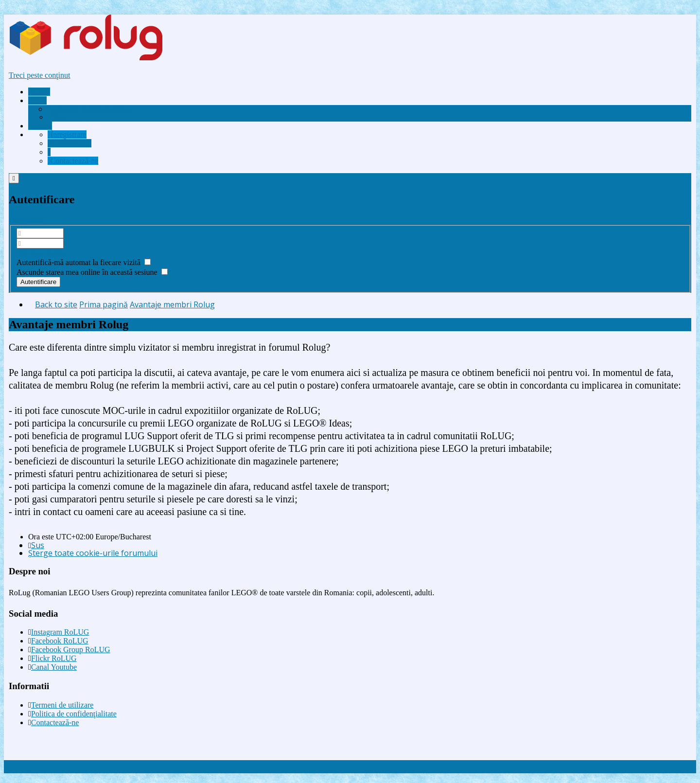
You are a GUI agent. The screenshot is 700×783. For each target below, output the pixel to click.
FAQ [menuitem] (57, 117)
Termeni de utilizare (62, 705)
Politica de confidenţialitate (74, 714)
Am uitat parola (41, 253)
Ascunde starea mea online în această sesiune (92, 272)
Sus (38, 545)
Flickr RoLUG (54, 658)
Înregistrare (27, 220)
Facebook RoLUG (60, 641)
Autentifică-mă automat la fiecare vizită (84, 262)
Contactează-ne (55, 722)
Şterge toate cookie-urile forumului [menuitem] (93, 553)
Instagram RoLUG (60, 632)
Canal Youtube (54, 667)
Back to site (56, 304)
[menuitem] (90, 109)
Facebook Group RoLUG (71, 650)
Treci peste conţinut (40, 75)
